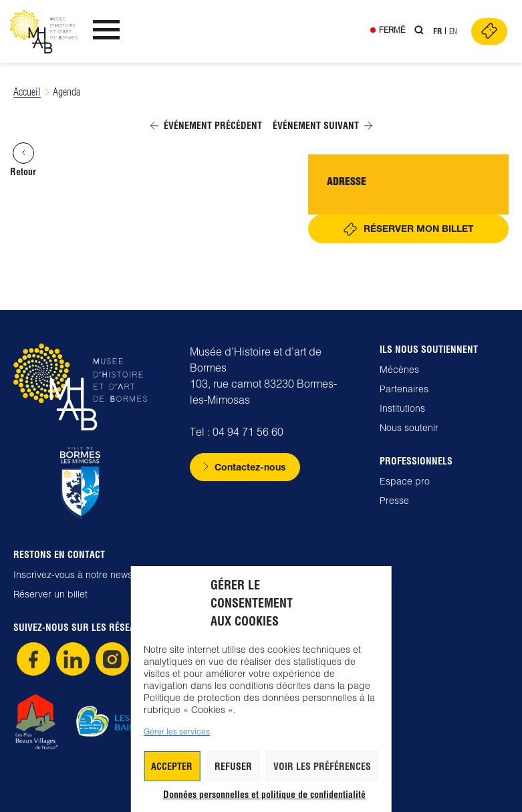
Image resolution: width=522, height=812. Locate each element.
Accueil (27, 92)
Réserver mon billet (419, 228)
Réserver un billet (50, 594)
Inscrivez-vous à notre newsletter (84, 575)
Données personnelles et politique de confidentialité (264, 795)
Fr (437, 31)
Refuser (233, 767)
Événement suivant (322, 126)
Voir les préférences (322, 767)
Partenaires (404, 389)
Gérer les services (177, 731)
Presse (394, 501)
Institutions (402, 408)
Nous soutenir (409, 428)
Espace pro (405, 481)
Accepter (172, 767)
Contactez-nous (250, 467)
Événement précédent (206, 126)
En (453, 31)
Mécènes (399, 370)
